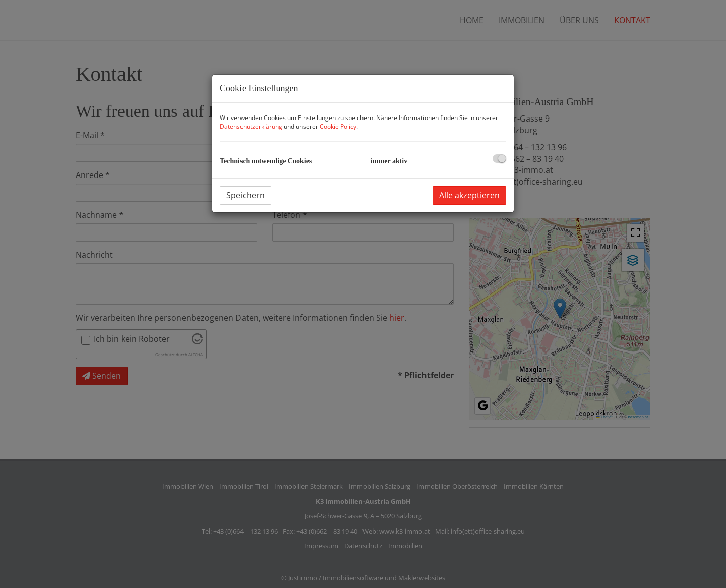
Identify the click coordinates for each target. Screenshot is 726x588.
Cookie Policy (338, 126)
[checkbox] (499, 159)
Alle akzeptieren (469, 195)
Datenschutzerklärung (251, 126)
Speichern (246, 195)
